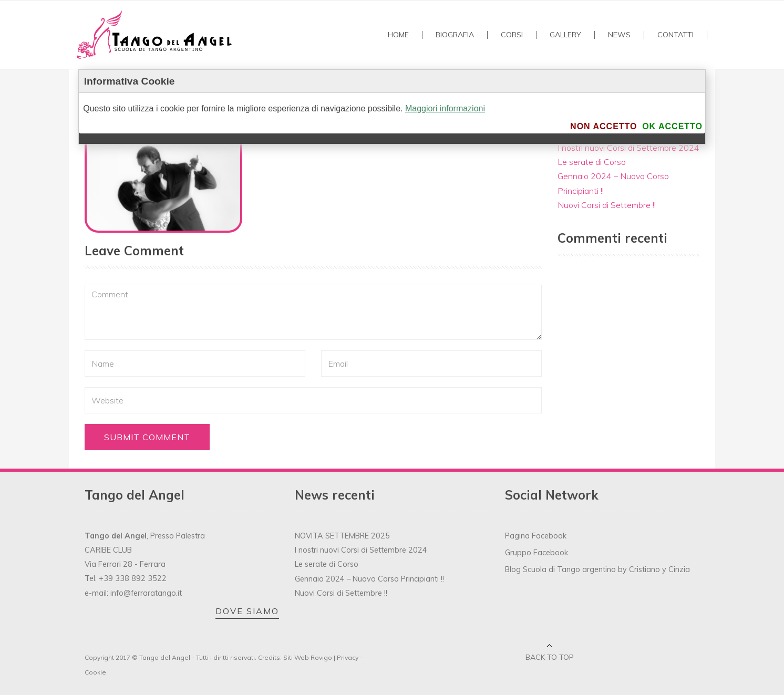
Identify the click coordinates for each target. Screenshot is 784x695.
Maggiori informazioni (445, 108)
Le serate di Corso (592, 162)
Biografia (455, 35)
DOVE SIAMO (247, 611)
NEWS (619, 35)
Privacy (348, 657)
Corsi (512, 35)
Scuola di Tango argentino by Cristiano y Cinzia (606, 569)
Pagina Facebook (536, 536)
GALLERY (565, 35)
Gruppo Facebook (537, 553)
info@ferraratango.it (146, 593)
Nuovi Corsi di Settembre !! (607, 205)
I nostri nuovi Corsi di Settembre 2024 (628, 148)
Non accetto (604, 126)
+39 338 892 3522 (133, 578)
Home (398, 35)
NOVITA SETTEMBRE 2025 (342, 536)
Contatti (675, 35)
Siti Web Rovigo (308, 657)
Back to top (550, 657)
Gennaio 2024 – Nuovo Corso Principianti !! (369, 579)
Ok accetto (672, 126)
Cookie (95, 672)
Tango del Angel (165, 657)
